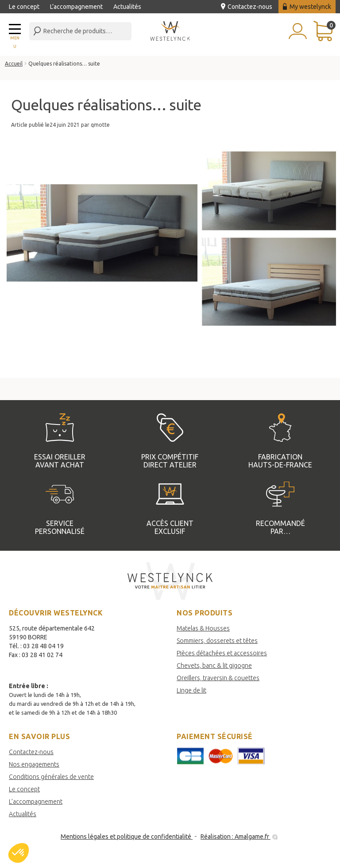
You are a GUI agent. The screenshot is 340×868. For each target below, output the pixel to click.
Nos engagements (34, 764)
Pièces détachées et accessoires (222, 653)
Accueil (14, 64)
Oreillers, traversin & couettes (218, 678)
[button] (19, 853)
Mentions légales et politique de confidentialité (127, 837)
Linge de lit (191, 690)
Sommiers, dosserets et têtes (217, 641)
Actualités (127, 7)
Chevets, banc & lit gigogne (214, 666)
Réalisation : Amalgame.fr (240, 837)
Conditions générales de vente (51, 777)
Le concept (24, 7)
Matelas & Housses (203, 628)
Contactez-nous (247, 7)
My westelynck (307, 7)
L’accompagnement (76, 7)
